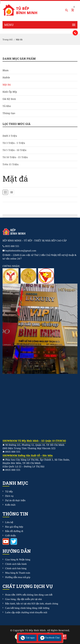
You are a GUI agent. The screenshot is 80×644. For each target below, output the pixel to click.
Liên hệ (9, 522)
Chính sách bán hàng (16, 568)
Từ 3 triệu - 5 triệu (14, 143)
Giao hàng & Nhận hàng (18, 560)
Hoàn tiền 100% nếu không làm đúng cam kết (29, 595)
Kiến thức (10, 505)
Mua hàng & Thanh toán (18, 573)
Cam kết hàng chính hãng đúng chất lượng (27, 608)
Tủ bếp (9, 492)
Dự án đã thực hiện (15, 500)
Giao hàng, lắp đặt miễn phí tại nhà (23, 599)
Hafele (6, 78)
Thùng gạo (9, 113)
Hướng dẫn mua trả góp (18, 577)
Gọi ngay (28, 638)
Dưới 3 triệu (10, 136)
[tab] (5, 192)
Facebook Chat (50, 638)
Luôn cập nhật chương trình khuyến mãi (26, 612)
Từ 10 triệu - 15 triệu (15, 157)
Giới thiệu (10, 536)
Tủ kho (7, 106)
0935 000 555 (12, 246)
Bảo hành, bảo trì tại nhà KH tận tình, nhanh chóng (32, 604)
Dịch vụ (9, 496)
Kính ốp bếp (10, 92)
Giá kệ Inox (9, 99)
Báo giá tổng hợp (14, 527)
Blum (6, 70)
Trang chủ (8, 40)
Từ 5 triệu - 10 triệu (14, 150)
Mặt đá (7, 85)
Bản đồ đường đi (14, 531)
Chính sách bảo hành (16, 564)
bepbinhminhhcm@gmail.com (21, 251)
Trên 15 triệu (11, 164)
